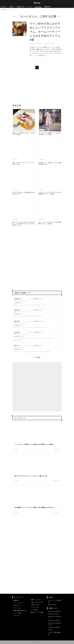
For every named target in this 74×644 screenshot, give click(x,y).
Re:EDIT (34, 316)
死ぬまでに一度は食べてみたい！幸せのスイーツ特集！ (24, 134)
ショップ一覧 (35, 607)
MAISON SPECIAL (39, 327)
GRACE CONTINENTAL (34, 339)
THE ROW (28, 316)
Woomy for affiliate (54, 611)
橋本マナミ (17, 346)
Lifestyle (39, 44)
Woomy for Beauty (54, 621)
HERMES (16, 305)
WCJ (45, 327)
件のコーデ (39, 299)
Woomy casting (53, 614)
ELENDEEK (16, 316)
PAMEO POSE (30, 327)
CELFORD (27, 352)
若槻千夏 (17, 321)
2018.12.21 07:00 (49, 44)
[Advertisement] (37, 87)
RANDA (16, 352)
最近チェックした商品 (37, 612)
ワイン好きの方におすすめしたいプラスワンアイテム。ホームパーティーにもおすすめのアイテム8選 (45, 32)
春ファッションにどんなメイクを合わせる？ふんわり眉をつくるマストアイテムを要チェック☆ (24, 224)
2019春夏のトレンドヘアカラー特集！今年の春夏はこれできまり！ (35, 507)
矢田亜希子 (17, 299)
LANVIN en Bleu (34, 352)
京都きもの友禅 (17, 340)
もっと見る (37, 357)
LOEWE (24, 327)
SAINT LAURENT (37, 305)
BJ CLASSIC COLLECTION (47, 339)
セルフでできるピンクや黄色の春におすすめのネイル (24, 193)
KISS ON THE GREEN (45, 352)
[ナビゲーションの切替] (72, 7)
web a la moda (28, 305)
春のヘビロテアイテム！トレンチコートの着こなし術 (24, 163)
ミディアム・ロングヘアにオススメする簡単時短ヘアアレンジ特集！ (50, 193)
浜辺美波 (17, 332)
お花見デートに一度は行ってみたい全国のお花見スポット (50, 163)
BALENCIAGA (17, 327)
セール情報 (34, 610)
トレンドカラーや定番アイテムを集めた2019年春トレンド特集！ (50, 134)
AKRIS (44, 305)
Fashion (42, 130)
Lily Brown (16, 339)
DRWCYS (23, 316)
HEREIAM (40, 316)
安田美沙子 (17, 310)
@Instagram (52, 605)
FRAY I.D (21, 352)
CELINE (21, 305)
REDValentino (24, 339)
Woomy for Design (54, 627)
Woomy (37, 3)
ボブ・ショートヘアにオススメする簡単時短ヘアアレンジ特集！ (50, 223)
